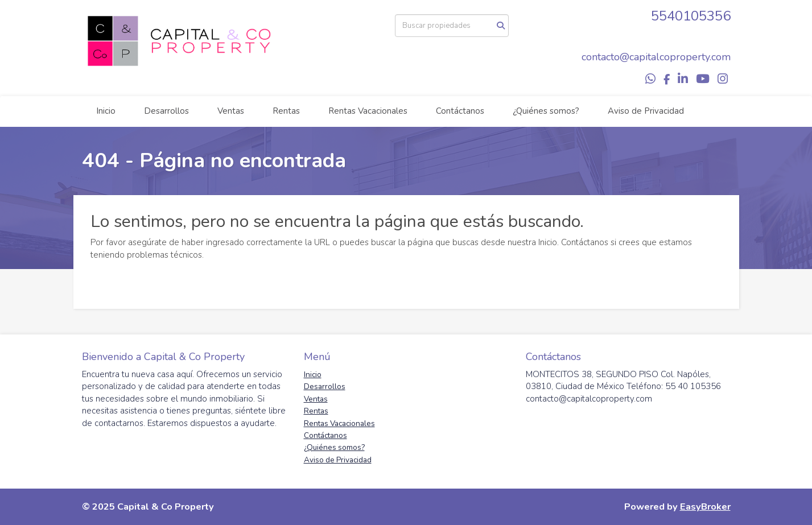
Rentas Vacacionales (368, 111)
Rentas (286, 111)
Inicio (106, 111)
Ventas (231, 111)
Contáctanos (460, 111)
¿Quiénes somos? (546, 111)
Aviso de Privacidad (646, 111)
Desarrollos (166, 111)
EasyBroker (705, 507)
